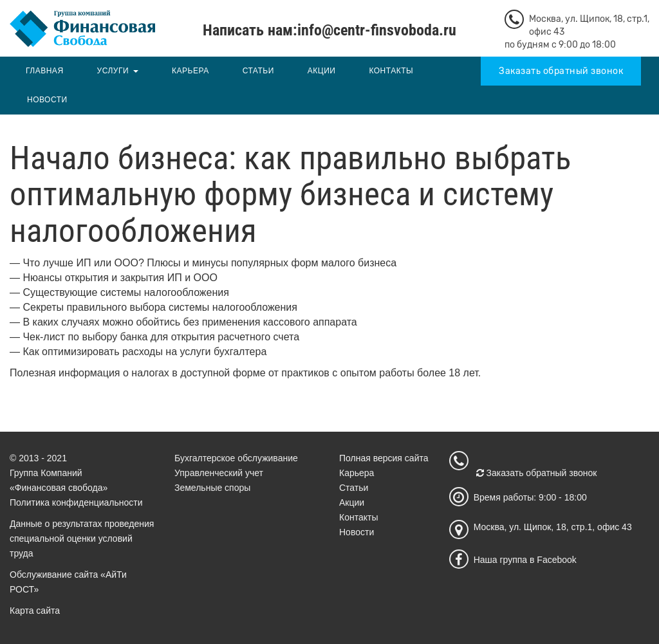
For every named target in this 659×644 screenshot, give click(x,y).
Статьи (258, 71)
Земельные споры (212, 488)
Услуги (113, 71)
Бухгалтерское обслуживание (236, 458)
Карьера (190, 71)
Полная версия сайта (384, 458)
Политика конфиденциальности (76, 502)
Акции (322, 71)
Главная (45, 71)
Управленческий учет (219, 473)
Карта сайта (35, 611)
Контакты (391, 71)
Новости (47, 100)
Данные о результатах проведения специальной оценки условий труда (82, 538)
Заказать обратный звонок (561, 71)
